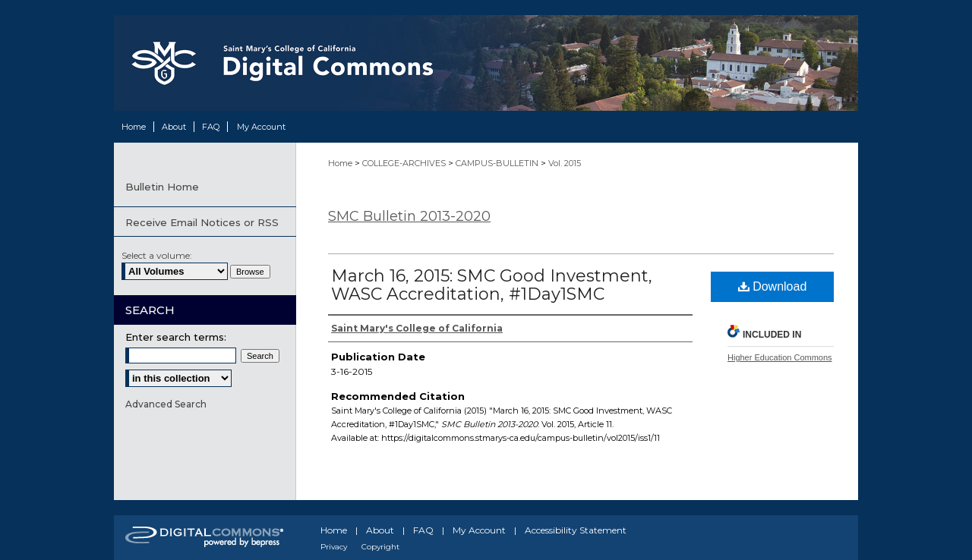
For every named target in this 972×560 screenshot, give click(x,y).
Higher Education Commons (780, 357)
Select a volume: (157, 255)
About (380, 530)
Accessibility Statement (576, 530)
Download (773, 286)
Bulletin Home (162, 187)
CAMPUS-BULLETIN (498, 163)
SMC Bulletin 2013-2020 (409, 216)
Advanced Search (166, 404)
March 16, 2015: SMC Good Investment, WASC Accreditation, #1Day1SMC (492, 285)
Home (341, 163)
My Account (479, 530)
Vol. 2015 (565, 163)
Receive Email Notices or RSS (202, 222)
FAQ (423, 530)
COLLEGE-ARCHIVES (405, 163)
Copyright (380, 547)
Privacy (334, 547)
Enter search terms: (176, 337)
